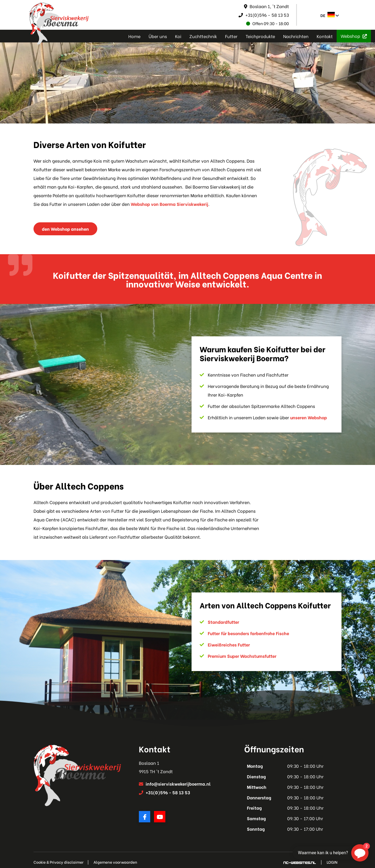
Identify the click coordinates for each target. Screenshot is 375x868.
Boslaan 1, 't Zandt (269, 6)
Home (134, 36)
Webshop (354, 36)
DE (330, 15)
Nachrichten (296, 36)
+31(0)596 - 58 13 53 (267, 15)
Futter (231, 36)
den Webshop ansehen (65, 229)
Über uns (158, 36)
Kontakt (325, 36)
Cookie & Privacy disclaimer (58, 862)
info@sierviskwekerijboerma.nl (178, 784)
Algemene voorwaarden (115, 862)
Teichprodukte (260, 36)
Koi (178, 36)
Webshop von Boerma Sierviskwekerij (170, 204)
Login (332, 862)
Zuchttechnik (203, 36)
